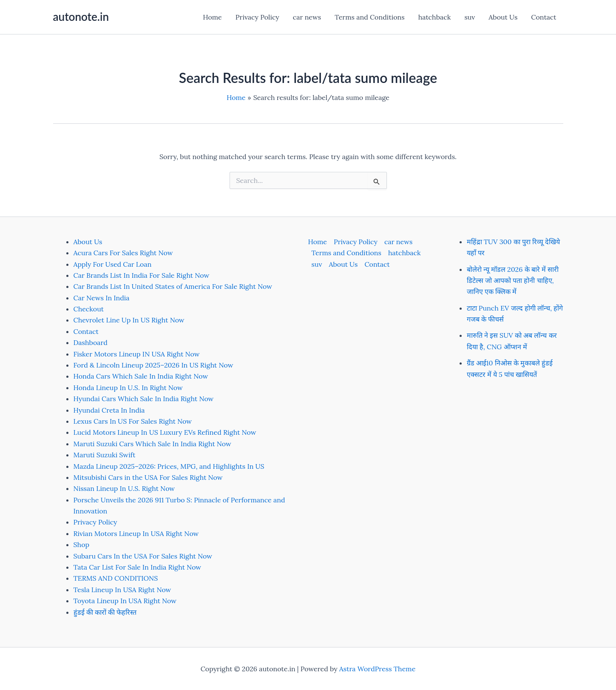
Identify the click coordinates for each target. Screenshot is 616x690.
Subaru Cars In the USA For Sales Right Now (143, 556)
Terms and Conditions (369, 17)
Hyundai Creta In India (109, 410)
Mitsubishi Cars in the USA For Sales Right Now (148, 477)
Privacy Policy (257, 17)
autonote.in (81, 17)
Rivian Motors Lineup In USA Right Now (136, 533)
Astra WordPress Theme (378, 669)
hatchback (435, 17)
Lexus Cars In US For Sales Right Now (133, 421)
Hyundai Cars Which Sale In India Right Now (144, 399)
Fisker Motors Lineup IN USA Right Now (137, 354)
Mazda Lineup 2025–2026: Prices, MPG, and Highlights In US (169, 466)
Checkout (89, 309)
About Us (503, 17)
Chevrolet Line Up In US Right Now (129, 320)
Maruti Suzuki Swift (105, 455)
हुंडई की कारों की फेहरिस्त (105, 612)
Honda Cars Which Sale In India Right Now (141, 376)
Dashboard (91, 342)
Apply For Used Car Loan (113, 264)
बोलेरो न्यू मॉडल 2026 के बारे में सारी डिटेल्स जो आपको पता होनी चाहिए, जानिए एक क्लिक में (513, 281)
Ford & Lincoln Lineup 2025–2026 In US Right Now (153, 365)
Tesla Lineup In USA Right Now (122, 590)
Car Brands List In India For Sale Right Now (142, 275)
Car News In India (102, 298)
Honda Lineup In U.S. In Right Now (128, 388)
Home (212, 17)
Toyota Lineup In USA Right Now (125, 601)
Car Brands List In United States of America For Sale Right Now (173, 286)
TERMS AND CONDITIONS (116, 578)
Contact (544, 17)
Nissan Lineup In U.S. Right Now (124, 488)
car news (307, 17)
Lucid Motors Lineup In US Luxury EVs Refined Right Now (165, 432)
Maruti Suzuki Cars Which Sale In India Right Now (152, 444)
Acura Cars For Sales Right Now (123, 253)
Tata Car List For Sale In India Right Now (138, 567)
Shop (82, 545)
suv (470, 17)
